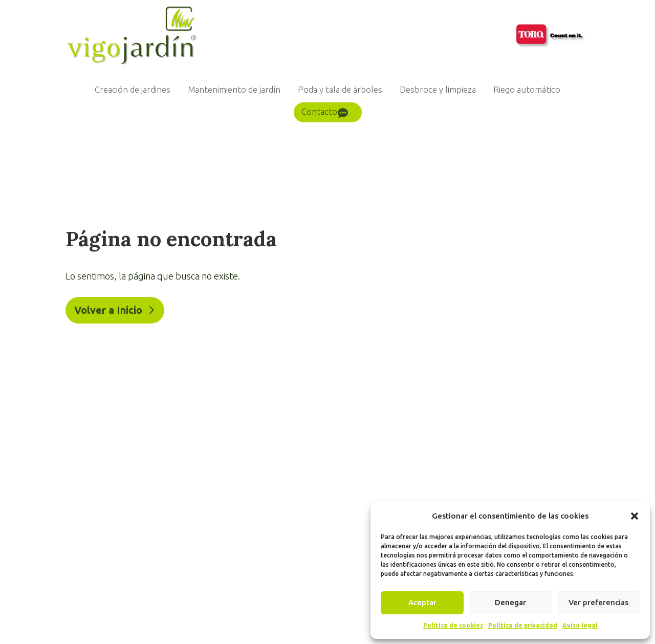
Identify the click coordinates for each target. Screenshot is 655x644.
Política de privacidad (523, 625)
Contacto (319, 111)
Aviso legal (580, 625)
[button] (635, 516)
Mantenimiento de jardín (234, 89)
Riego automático (527, 89)
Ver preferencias (598, 602)
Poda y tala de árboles (340, 89)
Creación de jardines (133, 89)
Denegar (510, 602)
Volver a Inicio (108, 310)
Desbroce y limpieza (438, 89)
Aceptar (422, 602)
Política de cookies (453, 625)
